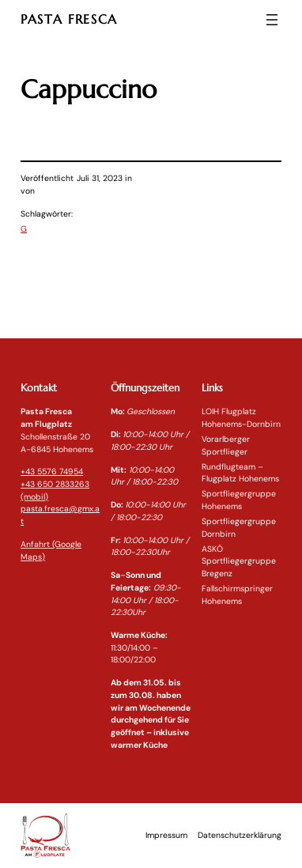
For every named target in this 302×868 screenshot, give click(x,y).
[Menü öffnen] (272, 20)
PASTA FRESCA (69, 19)
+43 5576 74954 (52, 472)
